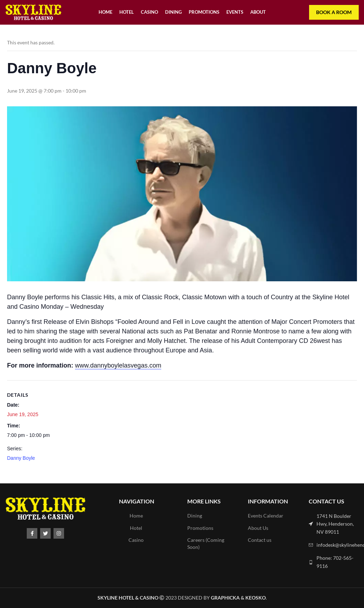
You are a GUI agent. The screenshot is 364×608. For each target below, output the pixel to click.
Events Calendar (266, 516)
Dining (195, 516)
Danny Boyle (21, 458)
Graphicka (225, 598)
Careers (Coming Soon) (206, 543)
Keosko (256, 598)
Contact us (260, 540)
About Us (258, 528)
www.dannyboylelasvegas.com (118, 365)
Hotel (136, 528)
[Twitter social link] (45, 533)
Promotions (200, 528)
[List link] (334, 524)
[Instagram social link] (59, 533)
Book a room (334, 12)
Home (136, 516)
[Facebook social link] (32, 533)
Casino (136, 540)
